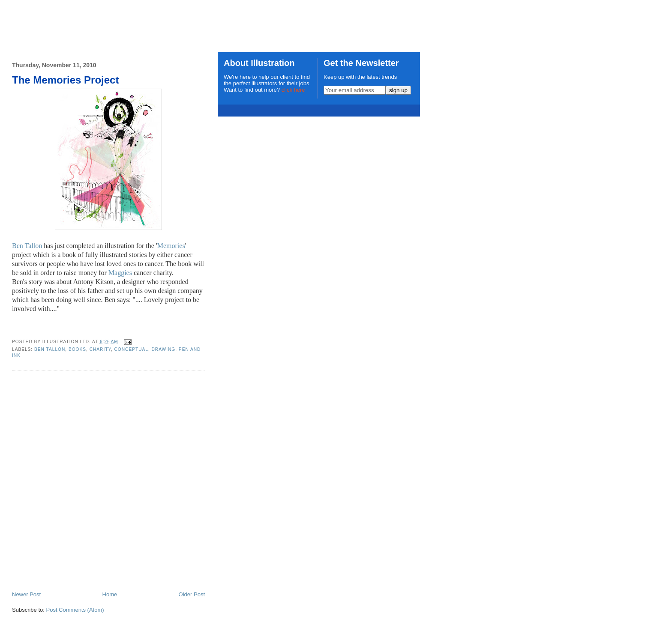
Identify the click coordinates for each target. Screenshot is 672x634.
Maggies (120, 273)
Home (110, 594)
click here (293, 90)
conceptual (131, 349)
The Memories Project (65, 80)
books (77, 349)
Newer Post (26, 594)
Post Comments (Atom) (75, 610)
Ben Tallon (27, 246)
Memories (171, 246)
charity (100, 349)
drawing (164, 349)
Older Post (192, 594)
